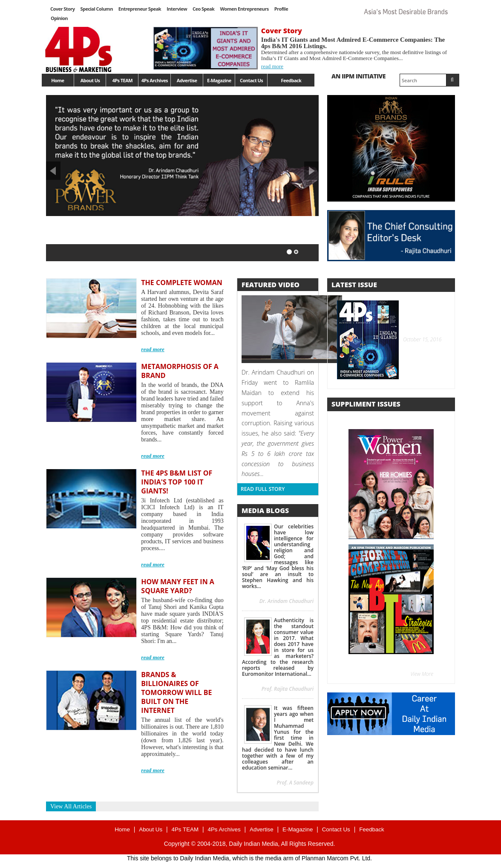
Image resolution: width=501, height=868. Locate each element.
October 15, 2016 (421, 340)
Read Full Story (263, 489)
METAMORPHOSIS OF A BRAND (180, 371)
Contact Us (251, 80)
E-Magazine (219, 80)
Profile (281, 9)
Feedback (291, 80)
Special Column (96, 9)
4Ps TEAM (122, 80)
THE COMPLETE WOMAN (181, 283)
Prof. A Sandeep (295, 783)
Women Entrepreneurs (244, 9)
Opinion (59, 18)
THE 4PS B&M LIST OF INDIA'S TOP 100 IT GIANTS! (177, 482)
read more (272, 66)
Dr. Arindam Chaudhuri (286, 601)
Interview (177, 9)
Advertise (187, 80)
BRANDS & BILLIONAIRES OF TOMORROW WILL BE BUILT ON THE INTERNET (176, 692)
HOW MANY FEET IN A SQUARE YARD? (178, 586)
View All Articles (71, 806)
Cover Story (62, 9)
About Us (90, 80)
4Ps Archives (155, 80)
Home (58, 80)
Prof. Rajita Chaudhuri (288, 689)
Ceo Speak (203, 9)
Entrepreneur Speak (140, 9)
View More (422, 674)
